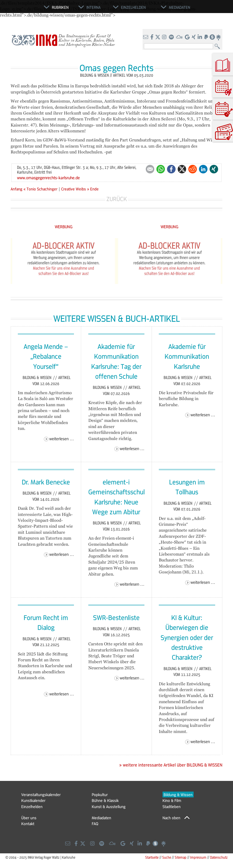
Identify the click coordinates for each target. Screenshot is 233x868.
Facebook (171, 169)
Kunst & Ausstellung (109, 806)
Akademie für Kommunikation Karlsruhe (187, 356)
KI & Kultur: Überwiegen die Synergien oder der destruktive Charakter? (187, 637)
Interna (93, 7)
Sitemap (181, 857)
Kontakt (28, 824)
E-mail (150, 169)
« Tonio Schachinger (41, 189)
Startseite (152, 857)
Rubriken (60, 7)
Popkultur (100, 794)
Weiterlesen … (62, 439)
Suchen (219, 46)
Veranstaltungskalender (41, 794)
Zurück (117, 199)
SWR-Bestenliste (116, 617)
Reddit (193, 169)
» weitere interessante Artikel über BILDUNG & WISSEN (171, 765)
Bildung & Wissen (38, 377)
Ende (94, 189)
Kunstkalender (33, 800)
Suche (167, 857)
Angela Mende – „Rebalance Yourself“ (46, 356)
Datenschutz (219, 857)
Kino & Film (172, 800)
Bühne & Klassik (105, 800)
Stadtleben (172, 806)
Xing (214, 169)
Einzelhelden (32, 806)
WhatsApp (161, 169)
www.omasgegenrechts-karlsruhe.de (48, 178)
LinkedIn (203, 169)
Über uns (29, 818)
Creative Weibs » (75, 189)
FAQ (95, 824)
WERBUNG (64, 227)
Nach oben (171, 818)
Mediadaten (101, 818)
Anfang (16, 189)
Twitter (182, 169)
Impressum (198, 857)
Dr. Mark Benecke (46, 482)
